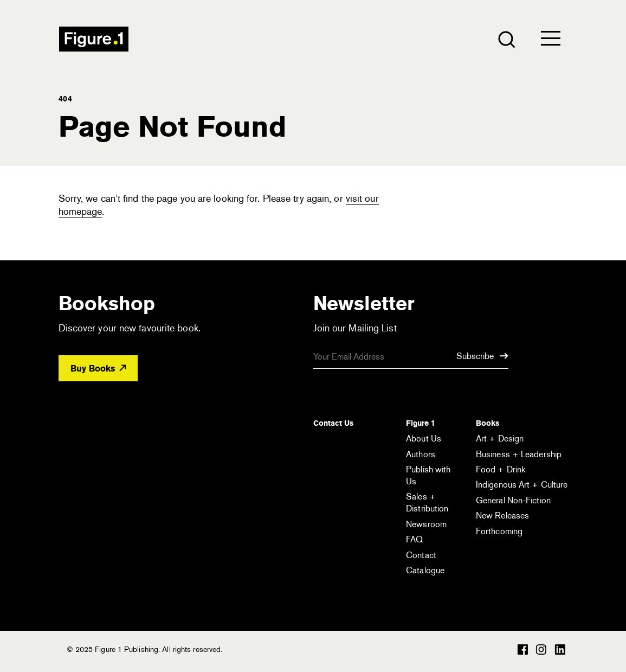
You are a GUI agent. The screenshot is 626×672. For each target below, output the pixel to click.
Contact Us (333, 423)
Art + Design (500, 439)
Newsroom (426, 524)
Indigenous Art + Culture (522, 485)
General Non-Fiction (513, 500)
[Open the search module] (506, 39)
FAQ (414, 539)
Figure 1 (421, 423)
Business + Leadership (519, 454)
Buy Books (98, 369)
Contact (421, 555)
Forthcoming (499, 531)
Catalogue (425, 570)
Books (488, 423)
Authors (421, 454)
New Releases (502, 516)
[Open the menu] (551, 41)
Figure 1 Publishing (94, 39)
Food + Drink (501, 469)
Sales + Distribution (427, 503)
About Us (424, 439)
